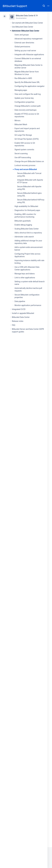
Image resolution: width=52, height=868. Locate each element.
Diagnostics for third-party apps (27, 210)
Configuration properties (24, 102)
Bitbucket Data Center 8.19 (27, 16)
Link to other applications (25, 278)
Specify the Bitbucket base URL (27, 82)
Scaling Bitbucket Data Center (27, 229)
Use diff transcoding (23, 157)
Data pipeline (20, 301)
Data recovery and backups (25, 110)
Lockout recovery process (25, 165)
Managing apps (21, 90)
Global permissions (22, 47)
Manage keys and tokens (25, 274)
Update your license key (24, 98)
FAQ (14, 325)
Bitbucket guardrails (23, 221)
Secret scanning (21, 154)
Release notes (18, 321)
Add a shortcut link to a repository (28, 233)
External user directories (24, 43)
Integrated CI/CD (19, 309)
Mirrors (17, 121)
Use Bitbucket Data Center (23, 27)
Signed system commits (24, 150)
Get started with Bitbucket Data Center (27, 23)
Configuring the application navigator (29, 86)
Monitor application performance (28, 305)
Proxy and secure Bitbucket (26, 169)
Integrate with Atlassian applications (29, 55)
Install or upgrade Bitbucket (23, 313)
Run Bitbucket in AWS (23, 78)
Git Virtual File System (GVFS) (27, 139)
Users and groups (22, 35)
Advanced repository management (29, 39)
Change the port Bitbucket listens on (29, 161)
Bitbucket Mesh (21, 124)
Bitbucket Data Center (21, 317)
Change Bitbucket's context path (28, 106)
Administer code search (24, 237)
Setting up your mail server (25, 51)
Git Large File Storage (23, 135)
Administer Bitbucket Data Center (26, 31)
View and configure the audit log (28, 94)
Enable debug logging (23, 225)
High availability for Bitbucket (26, 206)
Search (44, 6)
